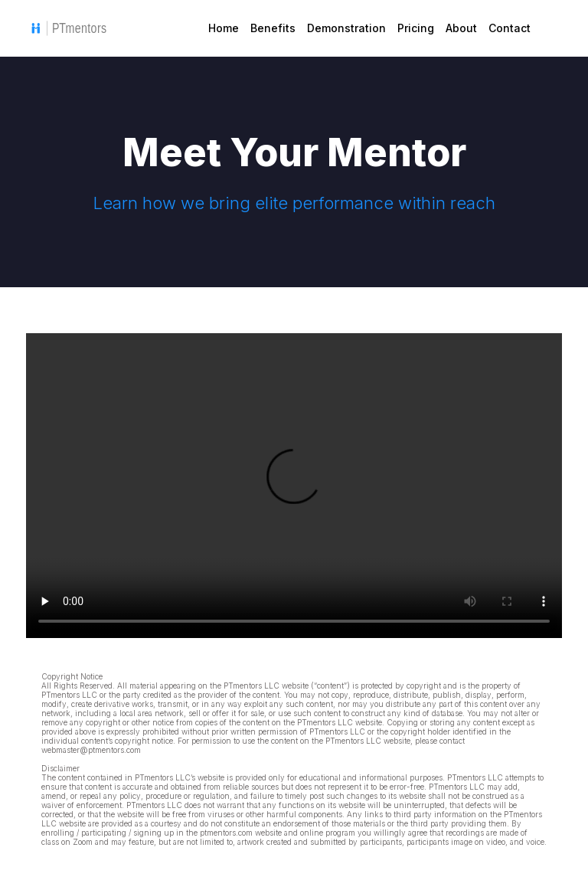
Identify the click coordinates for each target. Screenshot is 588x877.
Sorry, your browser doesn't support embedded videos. (294, 486)
